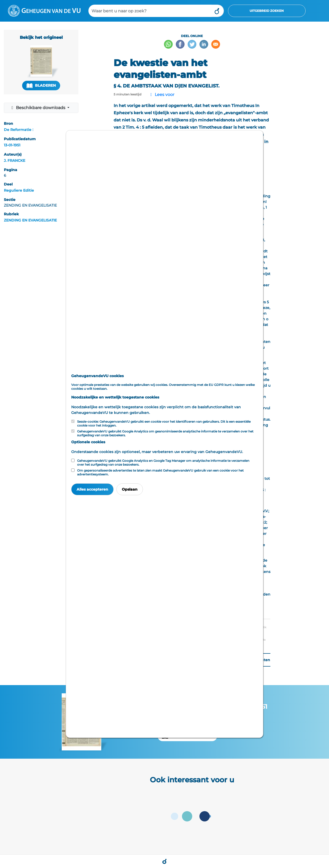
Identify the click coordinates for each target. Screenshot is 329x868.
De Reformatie (18, 130)
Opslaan (130, 489)
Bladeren (41, 86)
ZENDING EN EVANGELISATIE (30, 220)
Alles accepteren (92, 489)
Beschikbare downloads (38, 108)
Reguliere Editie (19, 190)
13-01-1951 (12, 145)
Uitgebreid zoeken (267, 11)
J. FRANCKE (15, 161)
